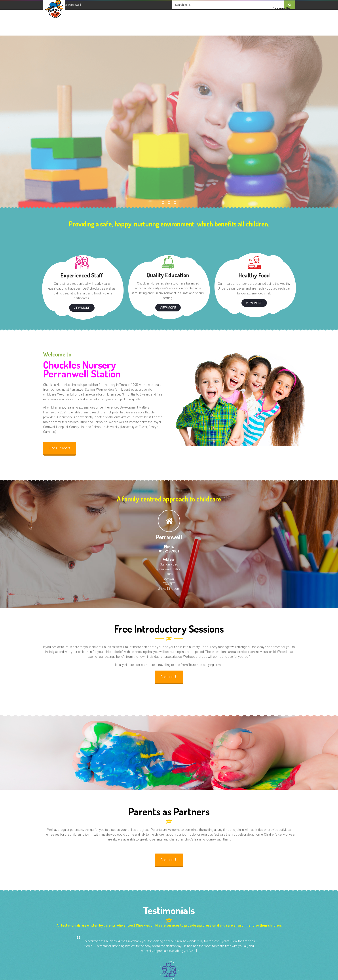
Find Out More (60, 448)
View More (82, 308)
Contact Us (169, 677)
